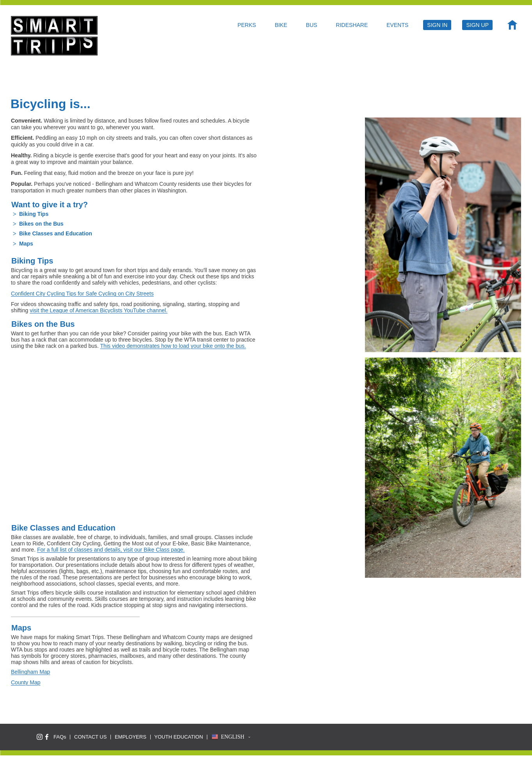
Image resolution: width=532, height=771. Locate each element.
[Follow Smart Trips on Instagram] (40, 737)
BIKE (281, 25)
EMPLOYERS (131, 737)
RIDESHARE (352, 25)
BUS (312, 25)
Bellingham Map (30, 672)
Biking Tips (34, 214)
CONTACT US (90, 737)
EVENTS (397, 25)
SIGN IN (437, 25)
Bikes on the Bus (41, 224)
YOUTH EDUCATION (179, 737)
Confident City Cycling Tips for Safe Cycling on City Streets (82, 294)
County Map (26, 682)
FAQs (60, 737)
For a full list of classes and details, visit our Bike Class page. (111, 550)
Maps (26, 244)
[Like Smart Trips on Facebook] (47, 737)
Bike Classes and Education (56, 233)
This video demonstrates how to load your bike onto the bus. (173, 346)
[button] (230, 737)
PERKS (246, 25)
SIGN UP (477, 25)
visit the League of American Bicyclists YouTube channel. (99, 310)
